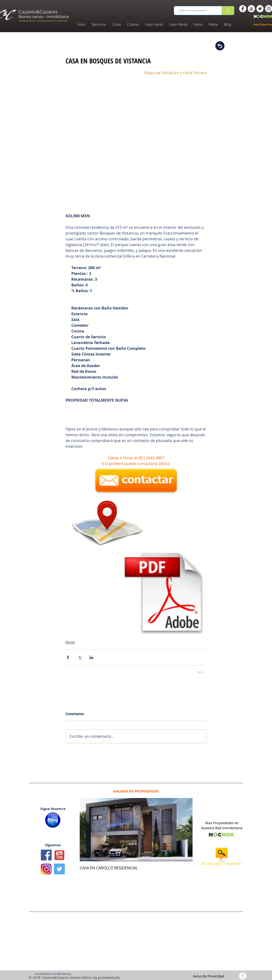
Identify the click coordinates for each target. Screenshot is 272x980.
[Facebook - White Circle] (243, 9)
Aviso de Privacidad (209, 976)
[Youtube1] (59, 855)
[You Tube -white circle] (251, 9)
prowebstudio (109, 977)
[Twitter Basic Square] (59, 869)
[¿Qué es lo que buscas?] (195, 11)
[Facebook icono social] (46, 855)
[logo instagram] (46, 869)
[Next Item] (185, 830)
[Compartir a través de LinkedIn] (91, 657)
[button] (133, 24)
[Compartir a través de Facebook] (68, 657)
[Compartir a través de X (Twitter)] (80, 657)
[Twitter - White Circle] (260, 9)
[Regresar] (220, 46)
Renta (70, 642)
